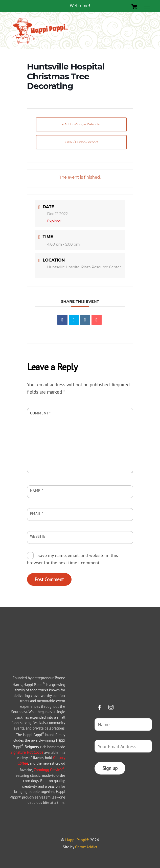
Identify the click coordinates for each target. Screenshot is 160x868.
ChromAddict (86, 847)
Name (37, 490)
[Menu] (147, 7)
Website (38, 536)
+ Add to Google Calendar (81, 124)
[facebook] (100, 706)
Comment (41, 413)
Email (37, 513)
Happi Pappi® (77, 840)
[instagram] (111, 706)
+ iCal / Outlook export (81, 142)
